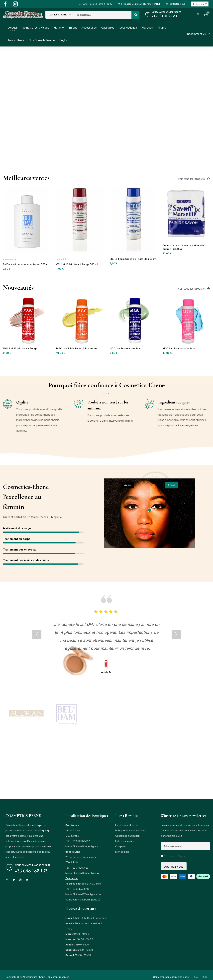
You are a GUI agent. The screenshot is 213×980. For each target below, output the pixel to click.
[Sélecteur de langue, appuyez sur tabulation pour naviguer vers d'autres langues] (200, 4)
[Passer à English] (64, 40)
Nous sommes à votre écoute (166, 12)
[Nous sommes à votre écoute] (148, 15)
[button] (60, 15)
